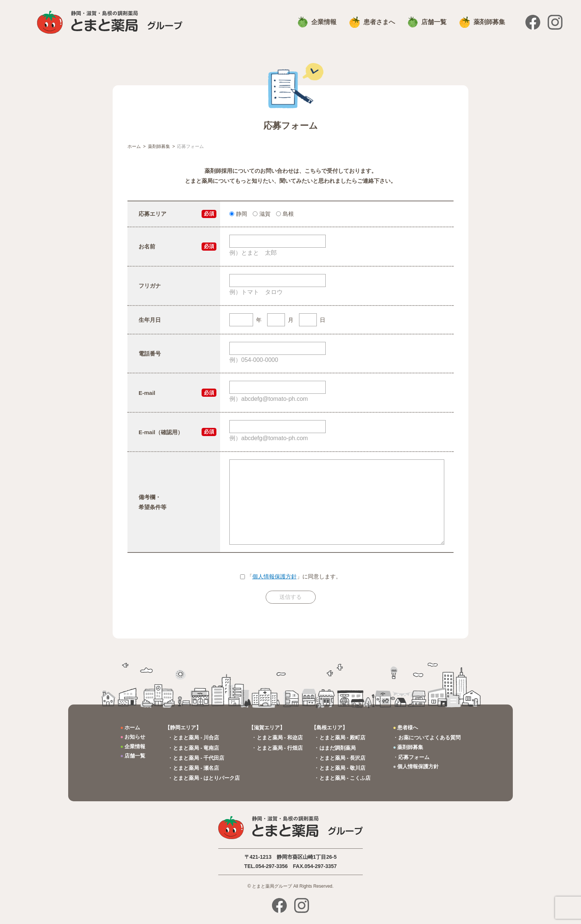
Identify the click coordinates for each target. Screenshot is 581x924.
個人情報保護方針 (275, 576)
